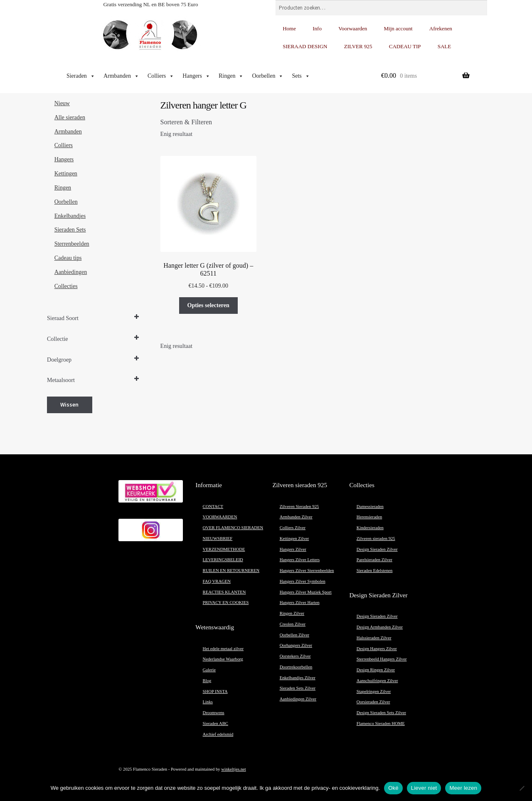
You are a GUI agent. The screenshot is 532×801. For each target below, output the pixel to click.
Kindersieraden (370, 528)
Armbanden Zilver (296, 517)
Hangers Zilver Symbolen (303, 581)
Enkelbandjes (70, 216)
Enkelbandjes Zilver (298, 678)
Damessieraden (370, 506)
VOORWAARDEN (220, 517)
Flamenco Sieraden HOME (381, 723)
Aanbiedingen (71, 272)
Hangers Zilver (293, 549)
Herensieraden (369, 517)
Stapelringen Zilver (374, 691)
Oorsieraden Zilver (373, 702)
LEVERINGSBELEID (223, 560)
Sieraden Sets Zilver (298, 688)
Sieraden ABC (216, 723)
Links (208, 702)
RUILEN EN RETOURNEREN (231, 571)
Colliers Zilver (293, 528)
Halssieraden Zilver (374, 638)
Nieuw (62, 103)
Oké (393, 788)
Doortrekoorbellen (296, 667)
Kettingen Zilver (294, 539)
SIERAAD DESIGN (305, 46)
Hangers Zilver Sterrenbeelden (307, 571)
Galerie (209, 670)
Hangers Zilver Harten (300, 603)
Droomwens (214, 713)
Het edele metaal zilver (223, 649)
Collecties (66, 286)
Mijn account (398, 28)
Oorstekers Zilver (295, 656)
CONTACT (213, 506)
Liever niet (424, 788)
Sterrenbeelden (72, 244)
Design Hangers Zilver (377, 649)
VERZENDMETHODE (224, 549)
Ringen (231, 76)
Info (317, 28)
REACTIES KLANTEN (224, 592)
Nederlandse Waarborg (223, 659)
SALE (445, 46)
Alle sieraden (70, 117)
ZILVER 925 (358, 46)
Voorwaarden (353, 28)
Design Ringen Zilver (376, 670)
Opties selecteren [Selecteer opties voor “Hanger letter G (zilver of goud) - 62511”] (208, 305)
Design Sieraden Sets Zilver (381, 713)
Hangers (196, 76)
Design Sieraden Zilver (377, 549)
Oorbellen (268, 76)
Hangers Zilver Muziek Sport (306, 592)
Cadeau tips (68, 258)
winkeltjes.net (233, 769)
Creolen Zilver (293, 624)
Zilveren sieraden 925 (376, 539)
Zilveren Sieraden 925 (299, 506)
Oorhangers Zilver (296, 645)
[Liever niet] (522, 788)
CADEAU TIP (405, 46)
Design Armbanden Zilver (380, 627)
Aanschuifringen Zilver (377, 681)
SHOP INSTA (215, 691)
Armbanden (121, 76)
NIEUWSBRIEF (218, 539)
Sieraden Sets (70, 230)
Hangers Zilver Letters (300, 560)
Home (289, 28)
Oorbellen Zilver (294, 635)
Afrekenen (441, 28)
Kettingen (66, 174)
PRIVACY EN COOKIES (226, 603)
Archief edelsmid (218, 734)
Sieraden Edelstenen (375, 571)
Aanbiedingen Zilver (298, 699)
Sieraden (81, 76)
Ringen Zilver (292, 613)
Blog (207, 681)
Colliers (161, 76)
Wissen (69, 404)
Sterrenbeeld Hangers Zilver (382, 659)
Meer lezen (463, 788)
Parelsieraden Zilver (374, 560)
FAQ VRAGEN (217, 581)
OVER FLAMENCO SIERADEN (233, 528)
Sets (301, 76)
